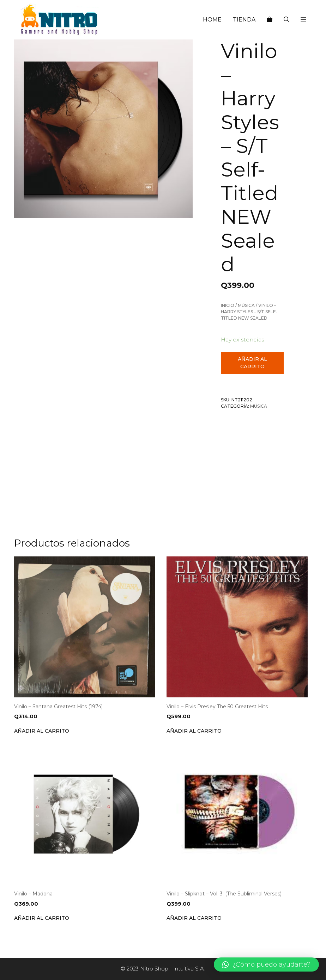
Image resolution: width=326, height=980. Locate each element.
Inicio (228, 305)
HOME (212, 20)
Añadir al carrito (252, 363)
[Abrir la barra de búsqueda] (286, 20)
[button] (303, 20)
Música (246, 305)
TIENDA (244, 20)
